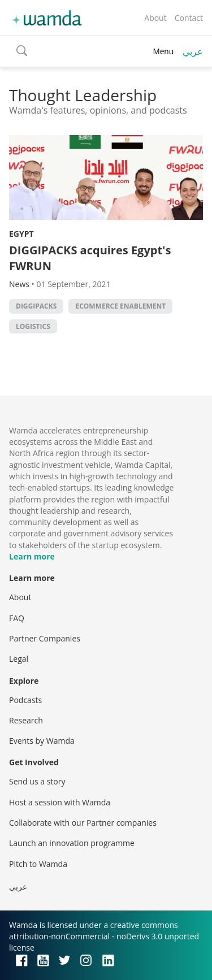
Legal (19, 659)
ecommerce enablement (120, 306)
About (155, 18)
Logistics (33, 326)
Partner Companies (45, 638)
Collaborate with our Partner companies (83, 823)
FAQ (17, 618)
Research (26, 720)
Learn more (32, 556)
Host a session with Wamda (60, 802)
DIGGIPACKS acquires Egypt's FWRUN (90, 258)
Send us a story (37, 781)
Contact (189, 18)
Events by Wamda (42, 741)
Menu (163, 51)
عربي (193, 51)
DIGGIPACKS (36, 306)
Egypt (21, 234)
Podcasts (25, 700)
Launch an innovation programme (72, 843)
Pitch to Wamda (38, 864)
